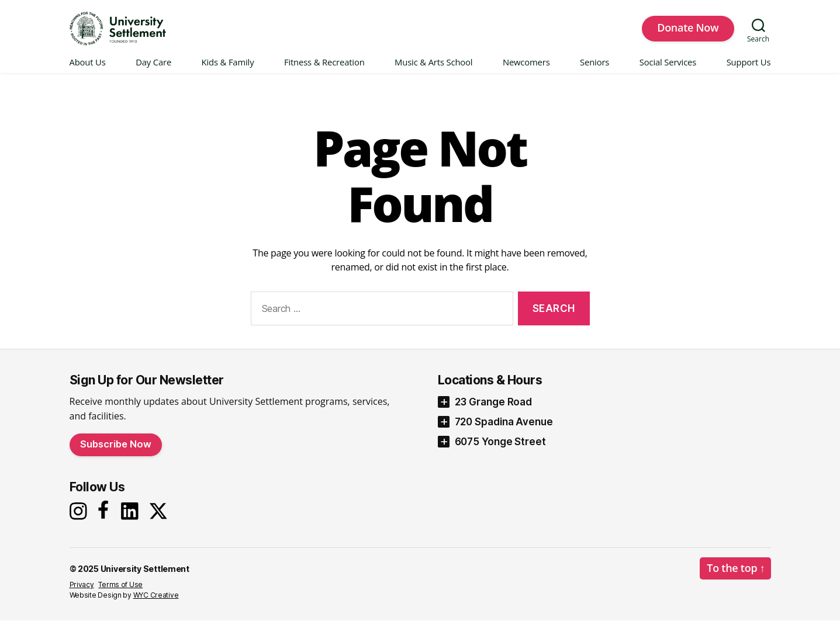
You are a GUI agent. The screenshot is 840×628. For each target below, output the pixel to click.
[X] (161, 518)
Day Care (153, 70)
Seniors (594, 70)
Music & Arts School (433, 70)
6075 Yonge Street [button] (500, 449)
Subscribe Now (116, 451)
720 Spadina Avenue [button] (504, 429)
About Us (88, 70)
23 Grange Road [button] (494, 409)
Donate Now (688, 31)
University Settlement (145, 576)
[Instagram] (80, 518)
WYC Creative (156, 603)
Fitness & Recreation (324, 70)
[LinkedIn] (133, 518)
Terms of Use (120, 592)
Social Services (668, 70)
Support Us (749, 70)
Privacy (82, 592)
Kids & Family (228, 70)
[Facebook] (105, 518)
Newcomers (526, 70)
